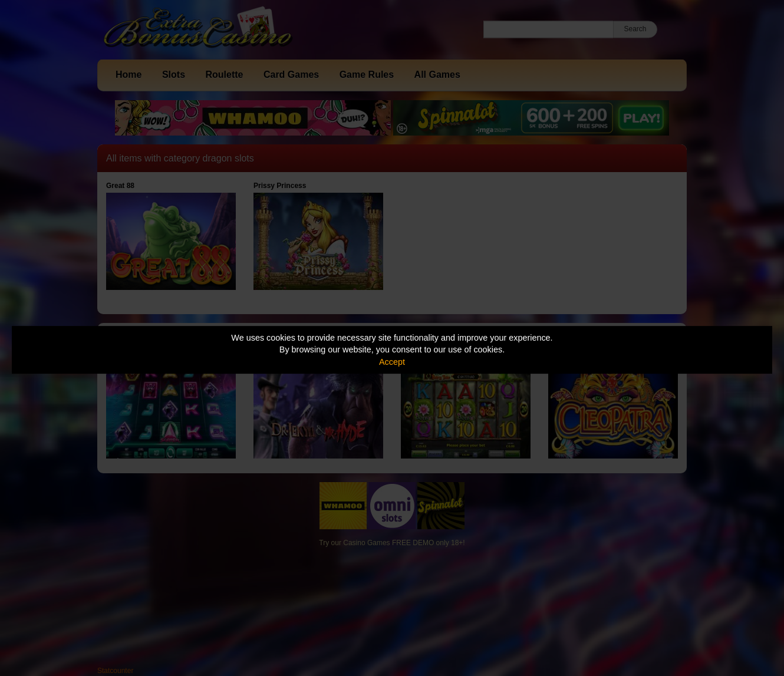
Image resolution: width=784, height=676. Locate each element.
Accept (392, 362)
